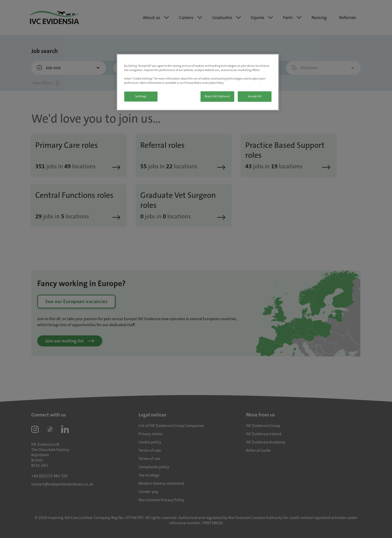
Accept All (255, 96)
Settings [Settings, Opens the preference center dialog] (141, 96)
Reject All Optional (217, 96)
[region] (198, 82)
